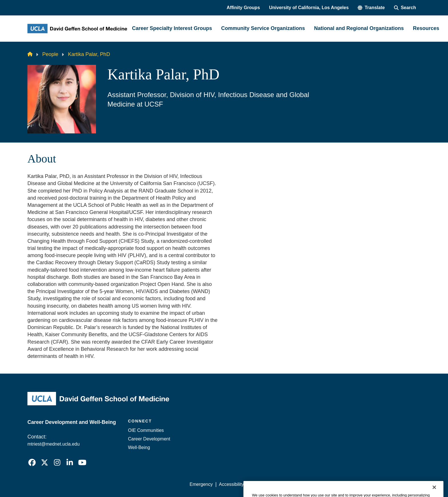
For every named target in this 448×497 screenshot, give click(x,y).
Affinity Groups (243, 8)
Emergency (201, 484)
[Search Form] (405, 8)
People (50, 54)
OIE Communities (146, 430)
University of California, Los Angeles (309, 8)
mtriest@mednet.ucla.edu (54, 444)
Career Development (149, 439)
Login (366, 484)
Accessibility (231, 484)
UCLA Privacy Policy (271, 484)
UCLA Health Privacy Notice (326, 484)
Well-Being (139, 447)
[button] (371, 8)
